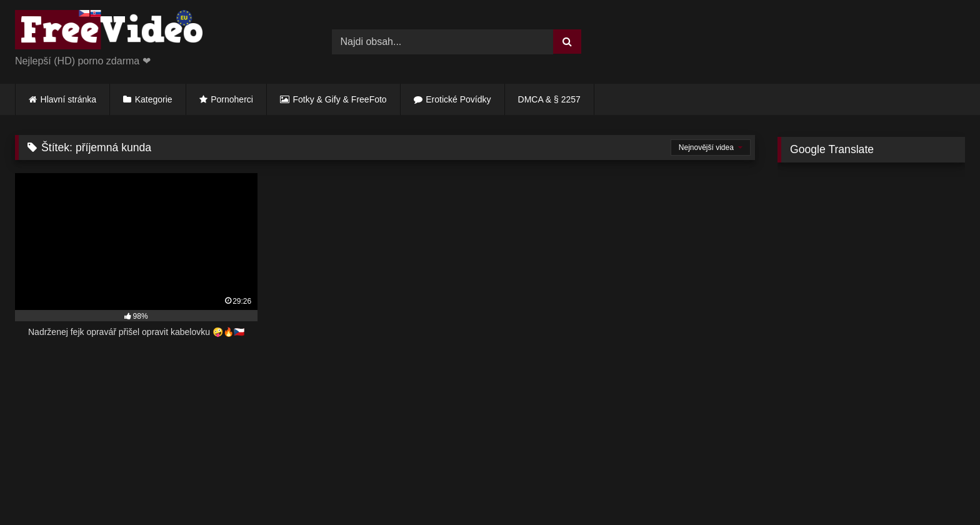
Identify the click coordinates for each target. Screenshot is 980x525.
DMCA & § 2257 (549, 99)
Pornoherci (232, 99)
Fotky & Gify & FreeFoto (340, 99)
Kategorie (154, 99)
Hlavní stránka (68, 99)
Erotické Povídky (458, 99)
